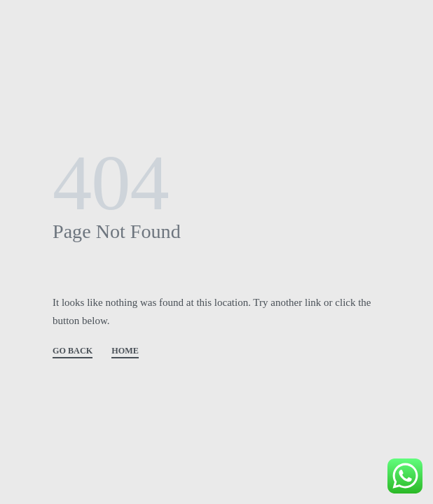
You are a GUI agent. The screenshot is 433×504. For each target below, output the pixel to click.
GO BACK (73, 351)
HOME (125, 351)
